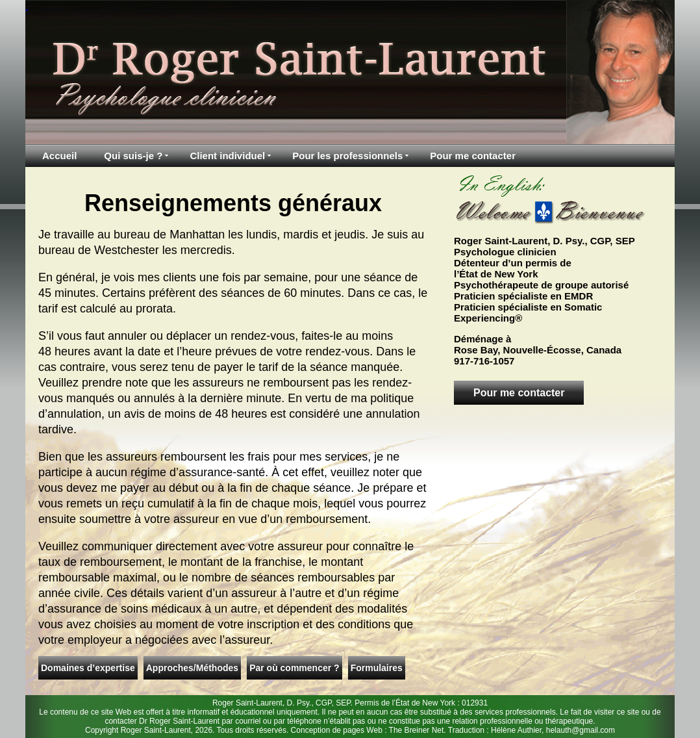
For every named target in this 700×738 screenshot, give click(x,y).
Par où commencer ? (294, 668)
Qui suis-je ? (133, 156)
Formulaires (377, 668)
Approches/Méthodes (192, 668)
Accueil (59, 156)
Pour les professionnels (347, 156)
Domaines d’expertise (88, 668)
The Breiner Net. (418, 730)
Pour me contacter (473, 156)
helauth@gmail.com (581, 730)
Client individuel (227, 156)
